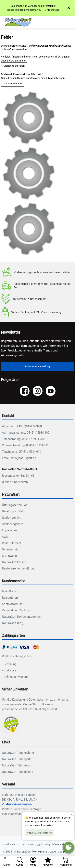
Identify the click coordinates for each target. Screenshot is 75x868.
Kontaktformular (13, 604)
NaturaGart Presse (14, 562)
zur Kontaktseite (13, 83)
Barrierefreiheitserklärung (19, 568)
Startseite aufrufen (14, 66)
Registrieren (10, 598)
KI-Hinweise (10, 556)
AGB (5, 537)
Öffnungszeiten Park (15, 505)
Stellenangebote (13, 524)
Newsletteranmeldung (37, 366)
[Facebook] (25, 391)
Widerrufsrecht (12, 543)
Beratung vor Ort (13, 511)
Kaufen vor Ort (11, 518)
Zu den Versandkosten (17, 804)
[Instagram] (38, 391)
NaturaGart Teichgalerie (18, 772)
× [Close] (69, 8)
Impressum (9, 530)
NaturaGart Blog (12, 623)
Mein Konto (10, 591)
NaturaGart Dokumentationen (21, 617)
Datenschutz (10, 549)
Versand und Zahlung (16, 610)
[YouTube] (51, 391)
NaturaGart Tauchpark (16, 759)
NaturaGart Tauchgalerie (18, 753)
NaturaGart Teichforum (17, 765)
